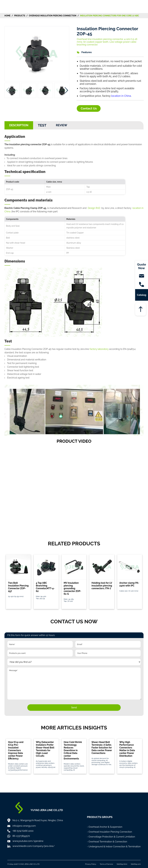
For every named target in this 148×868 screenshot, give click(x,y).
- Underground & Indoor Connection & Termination (114, 847)
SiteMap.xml (136, 864)
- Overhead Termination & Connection (107, 842)
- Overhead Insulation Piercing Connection (110, 832)
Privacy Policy (91, 864)
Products (20, 16)
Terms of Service (106, 864)
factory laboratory (99, 349)
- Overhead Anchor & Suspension (105, 827)
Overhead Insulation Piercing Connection (53, 16)
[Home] (13, 6)
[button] (66, 90)
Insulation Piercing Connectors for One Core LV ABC (110, 16)
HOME (8, 16)
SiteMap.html (122, 864)
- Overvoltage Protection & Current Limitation (111, 837)
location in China (121, 96)
